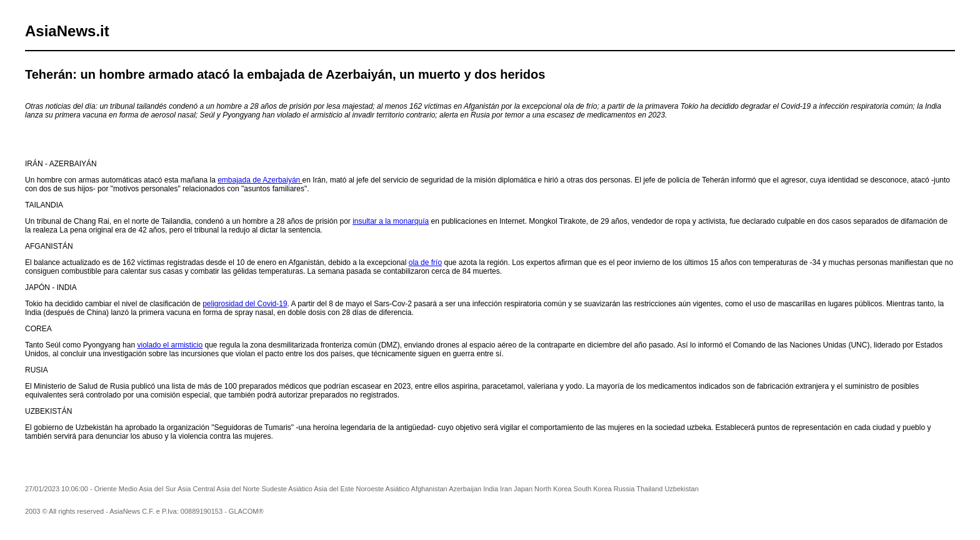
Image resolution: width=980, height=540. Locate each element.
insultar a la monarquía (391, 221)
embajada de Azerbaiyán (260, 180)
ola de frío (425, 262)
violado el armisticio (170, 345)
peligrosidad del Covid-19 (245, 304)
